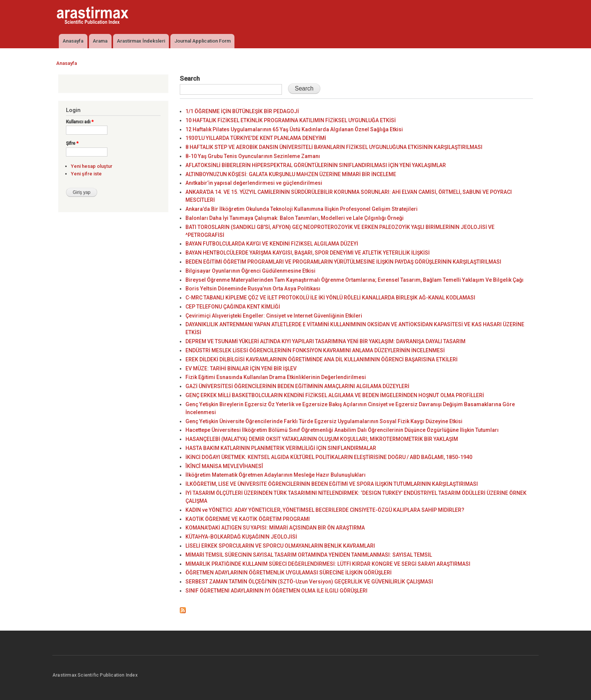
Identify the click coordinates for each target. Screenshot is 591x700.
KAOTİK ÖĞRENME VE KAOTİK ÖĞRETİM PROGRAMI (248, 519)
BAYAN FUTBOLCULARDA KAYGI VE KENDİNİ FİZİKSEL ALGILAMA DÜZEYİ (272, 244)
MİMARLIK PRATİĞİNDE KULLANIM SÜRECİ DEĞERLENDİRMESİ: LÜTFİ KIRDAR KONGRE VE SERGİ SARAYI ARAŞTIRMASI (328, 564)
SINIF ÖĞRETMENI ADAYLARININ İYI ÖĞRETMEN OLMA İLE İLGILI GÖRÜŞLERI (276, 591)
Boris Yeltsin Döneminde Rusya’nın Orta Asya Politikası (253, 289)
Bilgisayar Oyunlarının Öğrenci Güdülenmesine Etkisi (250, 271)
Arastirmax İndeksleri (141, 41)
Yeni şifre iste (86, 174)
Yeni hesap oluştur (92, 166)
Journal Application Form (203, 41)
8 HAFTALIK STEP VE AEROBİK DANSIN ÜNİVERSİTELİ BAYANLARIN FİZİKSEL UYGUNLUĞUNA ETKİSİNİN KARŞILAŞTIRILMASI (334, 147)
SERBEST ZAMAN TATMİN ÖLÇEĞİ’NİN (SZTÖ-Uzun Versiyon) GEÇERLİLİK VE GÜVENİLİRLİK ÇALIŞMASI (309, 582)
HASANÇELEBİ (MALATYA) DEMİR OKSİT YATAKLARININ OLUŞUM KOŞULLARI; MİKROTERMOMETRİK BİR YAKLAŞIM (322, 439)
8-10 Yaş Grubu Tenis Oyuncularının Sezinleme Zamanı (253, 156)
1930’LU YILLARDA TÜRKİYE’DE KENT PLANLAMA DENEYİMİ (256, 138)
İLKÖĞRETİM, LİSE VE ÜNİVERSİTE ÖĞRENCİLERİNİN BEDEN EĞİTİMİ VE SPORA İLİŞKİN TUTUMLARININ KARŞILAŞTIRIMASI (332, 484)
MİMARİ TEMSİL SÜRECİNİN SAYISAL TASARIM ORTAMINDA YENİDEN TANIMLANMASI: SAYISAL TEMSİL (309, 555)
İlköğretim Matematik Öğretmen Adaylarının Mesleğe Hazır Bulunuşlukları (276, 475)
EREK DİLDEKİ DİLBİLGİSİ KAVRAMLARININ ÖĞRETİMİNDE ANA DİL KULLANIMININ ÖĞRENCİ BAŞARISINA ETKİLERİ (322, 359)
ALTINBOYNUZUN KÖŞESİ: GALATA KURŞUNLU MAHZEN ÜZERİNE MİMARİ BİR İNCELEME (291, 174)
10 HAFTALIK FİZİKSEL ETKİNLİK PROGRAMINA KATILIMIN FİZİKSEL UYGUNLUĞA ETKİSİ (291, 120)
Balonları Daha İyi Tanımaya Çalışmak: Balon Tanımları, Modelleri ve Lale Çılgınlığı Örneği (295, 218)
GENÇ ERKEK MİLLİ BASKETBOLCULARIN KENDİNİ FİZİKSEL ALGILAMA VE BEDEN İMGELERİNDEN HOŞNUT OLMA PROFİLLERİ (335, 395)
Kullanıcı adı (80, 122)
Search (190, 78)
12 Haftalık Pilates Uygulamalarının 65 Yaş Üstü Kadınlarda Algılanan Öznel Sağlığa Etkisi (294, 129)
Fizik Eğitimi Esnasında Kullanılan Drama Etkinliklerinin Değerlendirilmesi (276, 377)
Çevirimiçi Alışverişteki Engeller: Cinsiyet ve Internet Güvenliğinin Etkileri (274, 316)
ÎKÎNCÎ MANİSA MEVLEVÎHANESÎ (224, 466)
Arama (100, 41)
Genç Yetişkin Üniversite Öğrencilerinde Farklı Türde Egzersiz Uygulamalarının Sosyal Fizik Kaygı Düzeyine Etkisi (324, 421)
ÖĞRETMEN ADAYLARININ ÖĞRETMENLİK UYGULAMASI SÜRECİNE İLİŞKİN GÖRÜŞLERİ (289, 573)
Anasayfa (73, 41)
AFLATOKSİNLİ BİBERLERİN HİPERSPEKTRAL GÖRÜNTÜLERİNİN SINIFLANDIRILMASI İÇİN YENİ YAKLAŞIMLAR (316, 165)
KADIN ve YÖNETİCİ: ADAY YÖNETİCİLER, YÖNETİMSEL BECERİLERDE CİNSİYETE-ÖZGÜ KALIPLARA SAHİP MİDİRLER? (325, 510)
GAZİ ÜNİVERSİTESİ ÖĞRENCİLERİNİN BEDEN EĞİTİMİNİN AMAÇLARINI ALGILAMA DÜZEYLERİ (297, 386)
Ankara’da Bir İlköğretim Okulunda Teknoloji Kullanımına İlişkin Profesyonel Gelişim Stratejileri (302, 209)
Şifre (72, 143)
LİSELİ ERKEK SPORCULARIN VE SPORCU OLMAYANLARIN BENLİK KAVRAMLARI (280, 546)
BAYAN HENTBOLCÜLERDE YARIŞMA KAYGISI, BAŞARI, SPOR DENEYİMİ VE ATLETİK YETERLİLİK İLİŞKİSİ (308, 253)
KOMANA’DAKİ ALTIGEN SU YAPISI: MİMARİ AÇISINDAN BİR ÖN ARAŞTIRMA (275, 528)
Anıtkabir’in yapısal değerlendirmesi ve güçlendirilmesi (254, 183)
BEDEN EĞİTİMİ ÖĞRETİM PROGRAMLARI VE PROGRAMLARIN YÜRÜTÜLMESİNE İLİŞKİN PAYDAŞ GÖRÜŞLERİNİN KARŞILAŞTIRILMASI (343, 262)
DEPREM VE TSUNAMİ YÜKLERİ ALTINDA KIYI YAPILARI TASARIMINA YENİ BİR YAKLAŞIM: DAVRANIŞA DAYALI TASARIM (325, 341)
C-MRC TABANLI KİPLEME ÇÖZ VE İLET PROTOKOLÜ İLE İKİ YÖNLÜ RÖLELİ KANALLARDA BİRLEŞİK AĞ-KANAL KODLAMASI (330, 298)
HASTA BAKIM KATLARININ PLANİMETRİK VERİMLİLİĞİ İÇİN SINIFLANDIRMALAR (281, 448)
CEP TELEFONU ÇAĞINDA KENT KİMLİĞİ (233, 307)
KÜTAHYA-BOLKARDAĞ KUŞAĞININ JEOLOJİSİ (241, 537)
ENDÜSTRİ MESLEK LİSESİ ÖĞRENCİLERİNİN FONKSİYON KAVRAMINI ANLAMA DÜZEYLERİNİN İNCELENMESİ (315, 350)
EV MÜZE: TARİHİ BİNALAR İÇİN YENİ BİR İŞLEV (241, 368)
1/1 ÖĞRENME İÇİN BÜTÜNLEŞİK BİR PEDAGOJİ (242, 111)
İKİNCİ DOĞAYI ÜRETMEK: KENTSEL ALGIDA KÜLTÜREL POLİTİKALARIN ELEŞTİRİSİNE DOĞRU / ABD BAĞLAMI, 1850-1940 (329, 457)
